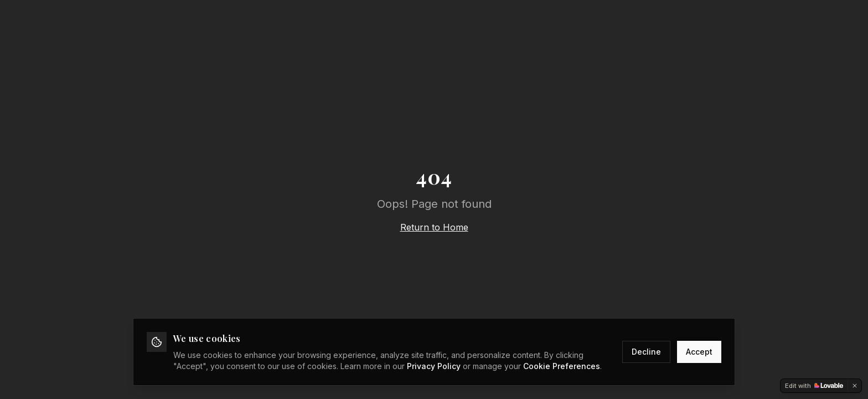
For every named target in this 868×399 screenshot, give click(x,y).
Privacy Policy (434, 366)
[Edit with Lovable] (814, 386)
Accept (699, 352)
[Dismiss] (855, 386)
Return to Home (434, 227)
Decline (646, 352)
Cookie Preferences (562, 366)
